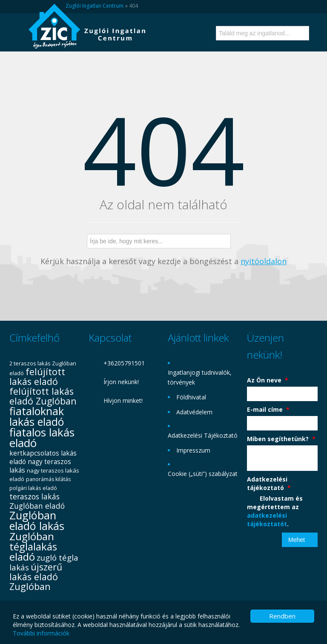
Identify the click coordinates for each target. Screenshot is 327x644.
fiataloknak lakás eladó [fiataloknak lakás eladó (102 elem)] (37, 416)
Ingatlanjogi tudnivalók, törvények (200, 377)
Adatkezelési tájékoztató (269, 483)
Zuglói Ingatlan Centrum (95, 6)
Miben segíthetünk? (281, 439)
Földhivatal (191, 397)
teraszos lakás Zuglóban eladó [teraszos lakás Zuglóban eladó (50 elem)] (37, 501)
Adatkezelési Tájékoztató (203, 435)
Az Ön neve (268, 380)
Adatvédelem (194, 412)
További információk (41, 633)
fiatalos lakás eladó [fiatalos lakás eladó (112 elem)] (42, 437)
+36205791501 (124, 363)
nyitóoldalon (264, 261)
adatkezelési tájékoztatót (267, 520)
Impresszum (193, 450)
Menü (17, 40)
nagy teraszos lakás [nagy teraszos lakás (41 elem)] (40, 466)
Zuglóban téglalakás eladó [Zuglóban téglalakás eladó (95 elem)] (33, 546)
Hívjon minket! (123, 400)
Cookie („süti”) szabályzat (203, 474)
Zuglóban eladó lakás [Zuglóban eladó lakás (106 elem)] (37, 520)
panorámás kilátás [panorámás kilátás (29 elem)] (48, 479)
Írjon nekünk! (121, 382)
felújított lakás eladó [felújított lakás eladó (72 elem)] (37, 376)
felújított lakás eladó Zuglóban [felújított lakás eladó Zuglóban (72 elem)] (43, 396)
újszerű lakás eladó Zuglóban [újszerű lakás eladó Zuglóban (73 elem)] (36, 577)
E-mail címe (268, 409)
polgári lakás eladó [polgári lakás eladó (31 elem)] (33, 488)
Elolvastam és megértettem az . (275, 511)
